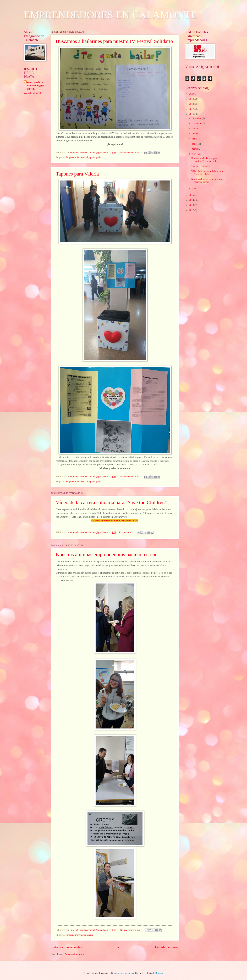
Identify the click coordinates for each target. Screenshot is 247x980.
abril (194, 144)
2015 (192, 195)
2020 (192, 94)
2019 (192, 99)
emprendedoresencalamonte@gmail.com (36, 85)
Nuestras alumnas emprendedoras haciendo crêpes (108, 554)
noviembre (197, 123)
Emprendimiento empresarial (80, 935)
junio (195, 134)
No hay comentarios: (129, 153)
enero (195, 188)
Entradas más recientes (67, 947)
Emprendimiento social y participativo (84, 157)
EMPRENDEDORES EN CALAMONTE (110, 15)
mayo (195, 139)
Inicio (118, 947)
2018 (192, 104)
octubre (196, 129)
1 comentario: (126, 532)
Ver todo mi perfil (32, 93)
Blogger (159, 973)
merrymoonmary (126, 973)
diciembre (197, 118)
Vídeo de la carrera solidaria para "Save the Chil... (207, 173)
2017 (192, 109)
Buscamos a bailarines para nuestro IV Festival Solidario (114, 41)
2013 (192, 205)
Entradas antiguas (167, 947)
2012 (192, 210)
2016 (192, 114)
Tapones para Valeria (77, 174)
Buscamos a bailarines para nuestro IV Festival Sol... (204, 160)
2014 (192, 200)
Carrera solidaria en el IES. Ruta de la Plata (115, 521)
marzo (195, 149)
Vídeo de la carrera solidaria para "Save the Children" (111, 502)
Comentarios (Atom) (75, 954)
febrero (196, 154)
